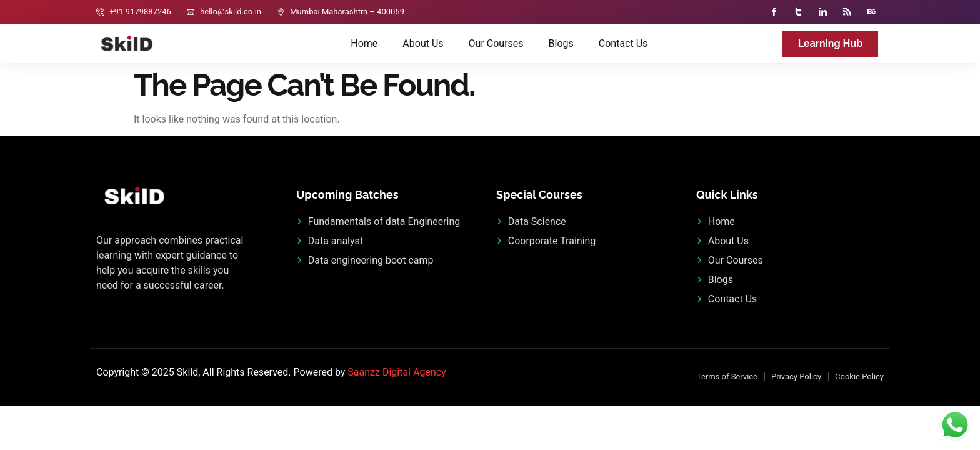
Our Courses (496, 43)
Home (364, 43)
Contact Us (623, 43)
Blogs (561, 43)
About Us (423, 43)
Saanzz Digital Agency (397, 372)
